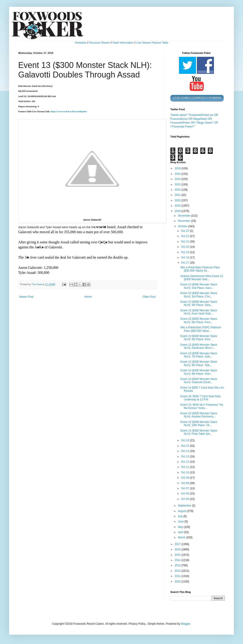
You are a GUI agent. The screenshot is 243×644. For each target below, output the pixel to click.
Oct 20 (185, 247)
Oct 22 (185, 236)
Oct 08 (185, 483)
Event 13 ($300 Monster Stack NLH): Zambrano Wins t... (199, 346)
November (185, 221)
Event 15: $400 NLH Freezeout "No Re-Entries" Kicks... (202, 406)
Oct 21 (185, 242)
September (185, 506)
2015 (178, 555)
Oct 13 (185, 457)
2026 (178, 168)
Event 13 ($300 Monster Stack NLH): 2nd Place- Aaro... (199, 286)
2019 (178, 206)
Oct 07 (185, 488)
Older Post (149, 297)
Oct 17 (185, 263)
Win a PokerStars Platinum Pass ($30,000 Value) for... (200, 269)
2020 (178, 200)
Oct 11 (185, 467)
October (183, 226)
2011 (178, 576)
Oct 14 (185, 451)
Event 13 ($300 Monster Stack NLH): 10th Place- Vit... (199, 424)
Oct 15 (185, 446)
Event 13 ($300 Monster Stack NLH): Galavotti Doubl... (199, 381)
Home (88, 297)
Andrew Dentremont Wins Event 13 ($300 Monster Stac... (202, 278)
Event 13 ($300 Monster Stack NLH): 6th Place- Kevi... (199, 338)
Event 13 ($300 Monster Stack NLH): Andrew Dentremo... (199, 415)
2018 (178, 211)
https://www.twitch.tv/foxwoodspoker (69, 111)
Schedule (80, 43)
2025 (178, 174)
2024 (178, 179)
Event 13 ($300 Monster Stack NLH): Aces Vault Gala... (199, 312)
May (181, 527)
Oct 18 (185, 257)
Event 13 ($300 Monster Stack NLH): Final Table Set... (199, 432)
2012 (178, 571)
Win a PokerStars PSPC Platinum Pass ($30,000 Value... (201, 329)
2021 (178, 195)
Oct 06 (185, 494)
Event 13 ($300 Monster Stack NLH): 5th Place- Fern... (199, 320)
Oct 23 (185, 231)
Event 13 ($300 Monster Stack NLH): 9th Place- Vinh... (199, 372)
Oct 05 (185, 499)
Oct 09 (185, 478)
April (181, 532)
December (185, 216)
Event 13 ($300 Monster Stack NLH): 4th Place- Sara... (199, 303)
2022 (178, 190)
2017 (178, 544)
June (181, 522)
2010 (178, 582)
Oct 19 (185, 252)
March (182, 537)
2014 (178, 560)
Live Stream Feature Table (152, 43)
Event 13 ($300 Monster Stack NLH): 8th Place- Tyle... (199, 363)
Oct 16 (185, 440)
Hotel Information (123, 43)
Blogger (185, 624)
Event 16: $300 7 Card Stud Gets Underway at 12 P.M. (200, 398)
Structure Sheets (99, 43)
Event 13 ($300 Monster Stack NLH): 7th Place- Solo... (199, 355)
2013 (178, 565)
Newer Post (26, 297)
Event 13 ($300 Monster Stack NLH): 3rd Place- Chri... (199, 295)
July (181, 516)
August (182, 511)
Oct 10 (185, 472)
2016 (178, 549)
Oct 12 (185, 462)
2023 (178, 185)
